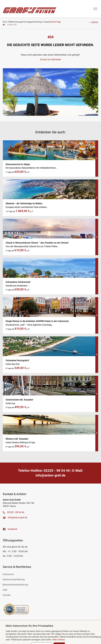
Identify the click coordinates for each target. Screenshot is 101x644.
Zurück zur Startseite (51, 59)
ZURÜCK (93, 22)
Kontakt (7, 595)
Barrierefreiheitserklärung (15, 585)
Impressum (8, 574)
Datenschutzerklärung (14, 579)
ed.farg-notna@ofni (51, 475)
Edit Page (57, 22)
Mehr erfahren (59, 640)
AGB (5, 590)
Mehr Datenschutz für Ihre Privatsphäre (29, 626)
